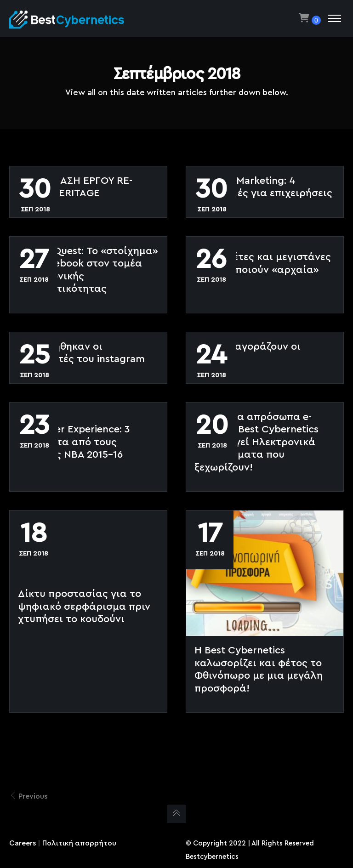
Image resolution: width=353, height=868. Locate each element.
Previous (28, 796)
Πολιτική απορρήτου (79, 843)
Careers (23, 843)
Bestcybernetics (212, 857)
